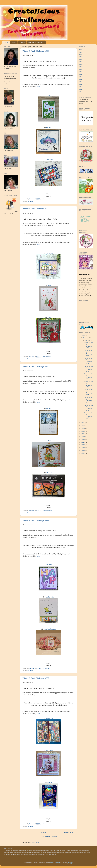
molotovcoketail (55, 863)
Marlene (50, 441)
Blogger (71, 863)
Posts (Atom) (35, 843)
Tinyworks (49, 253)
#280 (81, 50)
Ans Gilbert (49, 750)
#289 (81, 72)
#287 (81, 67)
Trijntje (50, 317)
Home (6, 42)
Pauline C (50, 127)
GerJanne (49, 565)
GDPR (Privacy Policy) (36, 42)
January (86, 338)
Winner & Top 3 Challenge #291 (89, 384)
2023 (83, 428)
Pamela (50, 782)
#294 (81, 84)
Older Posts (69, 832)
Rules (14, 42)
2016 (83, 447)
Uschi (50, 285)
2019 (83, 439)
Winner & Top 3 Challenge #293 (36, 520)
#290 (81, 74)
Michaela (50, 473)
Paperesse (50, 160)
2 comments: (47, 357)
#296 (81, 89)
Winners (30, 201)
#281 (81, 52)
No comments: (48, 511)
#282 (81, 55)
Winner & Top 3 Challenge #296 (36, 51)
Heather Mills (50, 597)
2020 (83, 437)
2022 (83, 431)
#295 (81, 87)
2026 (83, 336)
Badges (22, 42)
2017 (83, 445)
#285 (81, 62)
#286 (81, 64)
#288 (81, 69)
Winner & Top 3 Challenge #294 (36, 367)
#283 (81, 57)
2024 (83, 426)
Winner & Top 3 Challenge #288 (89, 408)
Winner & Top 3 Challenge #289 (89, 400)
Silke (49, 95)
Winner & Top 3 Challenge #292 (36, 678)
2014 (83, 453)
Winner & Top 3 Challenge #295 (36, 209)
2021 (83, 434)
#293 (81, 82)
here (38, 87)
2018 (83, 442)
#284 (81, 59)
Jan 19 (87, 340)
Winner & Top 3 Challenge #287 (89, 415)
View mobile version (48, 837)
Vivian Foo (50, 718)
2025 (83, 423)
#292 (81, 79)
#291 (81, 77)
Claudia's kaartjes (50, 629)
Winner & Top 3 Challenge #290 (89, 392)
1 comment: (47, 199)
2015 (83, 450)
